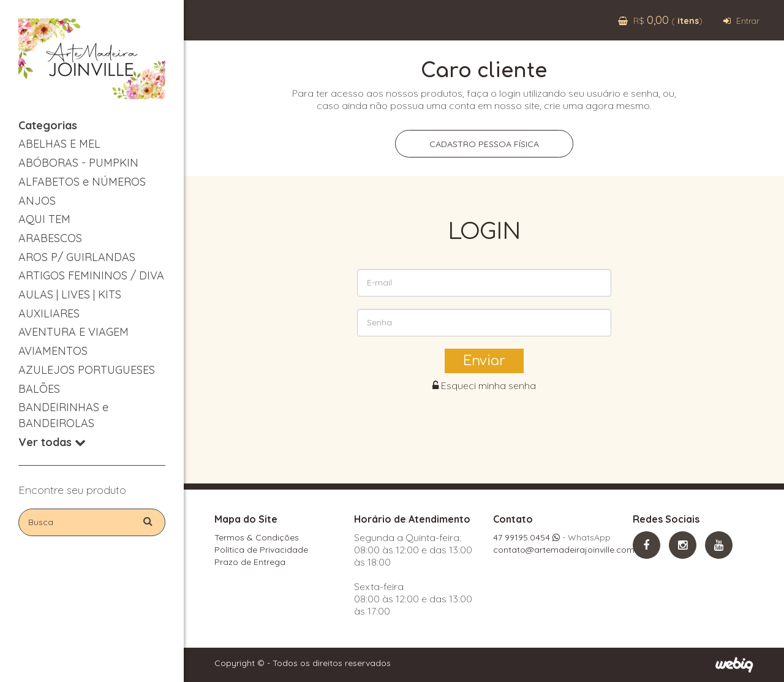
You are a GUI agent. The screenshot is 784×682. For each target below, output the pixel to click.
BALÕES (39, 389)
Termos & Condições (257, 537)
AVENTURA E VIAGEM (73, 332)
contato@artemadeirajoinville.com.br (569, 550)
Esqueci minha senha (484, 385)
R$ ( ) (660, 21)
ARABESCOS (50, 238)
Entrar (741, 21)
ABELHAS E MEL (59, 144)
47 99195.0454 (526, 537)
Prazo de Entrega (250, 562)
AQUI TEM (44, 219)
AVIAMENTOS (53, 351)
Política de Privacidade (261, 550)
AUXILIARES (49, 313)
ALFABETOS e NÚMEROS (82, 182)
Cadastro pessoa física (484, 144)
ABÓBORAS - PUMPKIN (78, 163)
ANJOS (37, 201)
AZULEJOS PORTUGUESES (87, 370)
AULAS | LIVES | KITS (70, 294)
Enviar (484, 361)
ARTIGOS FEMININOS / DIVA (91, 275)
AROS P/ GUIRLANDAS (77, 257)
